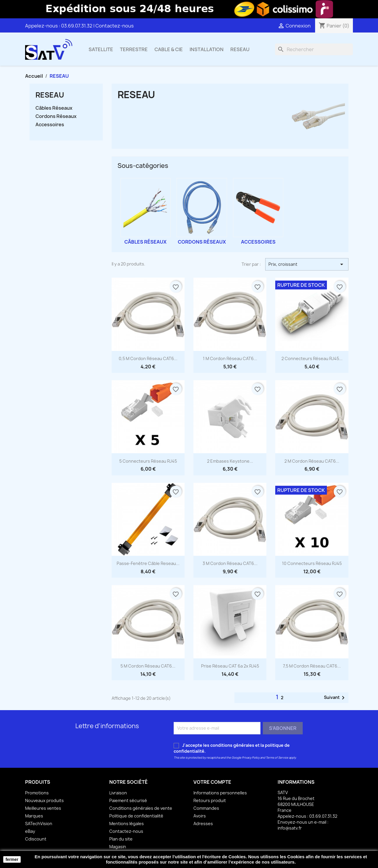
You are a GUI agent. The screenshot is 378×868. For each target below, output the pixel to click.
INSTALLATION (207, 49)
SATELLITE (101, 49)
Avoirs (200, 816)
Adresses (203, 824)
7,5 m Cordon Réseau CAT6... (312, 666)
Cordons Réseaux (56, 116)
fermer (12, 859)
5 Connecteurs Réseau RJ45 (148, 461)
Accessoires (50, 125)
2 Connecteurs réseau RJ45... (312, 358)
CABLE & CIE (169, 49)
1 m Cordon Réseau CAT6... (230, 358)
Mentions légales (127, 824)
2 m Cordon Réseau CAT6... (312, 461)
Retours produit (210, 800)
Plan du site (121, 839)
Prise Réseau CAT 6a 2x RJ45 (230, 666)
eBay (30, 831)
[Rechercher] (314, 49)
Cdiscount (36, 839)
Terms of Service (277, 758)
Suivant (335, 698)
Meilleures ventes (43, 808)
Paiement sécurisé (128, 800)
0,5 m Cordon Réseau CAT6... (148, 358)
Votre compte (212, 782)
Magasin (118, 847)
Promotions (37, 793)
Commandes (206, 808)
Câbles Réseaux (54, 108)
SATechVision (39, 824)
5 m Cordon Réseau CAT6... (148, 666)
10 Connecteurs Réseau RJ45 (312, 563)
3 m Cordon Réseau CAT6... (230, 563)
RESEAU (240, 49)
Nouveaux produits (44, 800)
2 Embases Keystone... (230, 461)
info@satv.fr (290, 828)
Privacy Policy (251, 758)
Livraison (118, 793)
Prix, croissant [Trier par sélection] (307, 264)
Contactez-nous (115, 26)
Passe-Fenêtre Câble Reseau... (148, 563)
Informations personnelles (220, 793)
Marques (34, 816)
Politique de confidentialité (136, 816)
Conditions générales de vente (141, 808)
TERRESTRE (134, 49)
